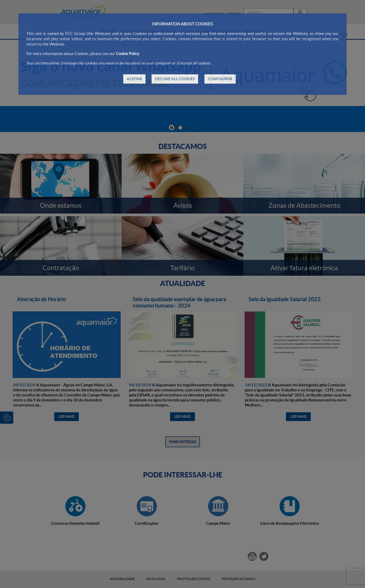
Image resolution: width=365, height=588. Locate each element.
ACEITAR (134, 79)
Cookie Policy (128, 54)
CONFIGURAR (220, 79)
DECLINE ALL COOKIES (175, 79)
